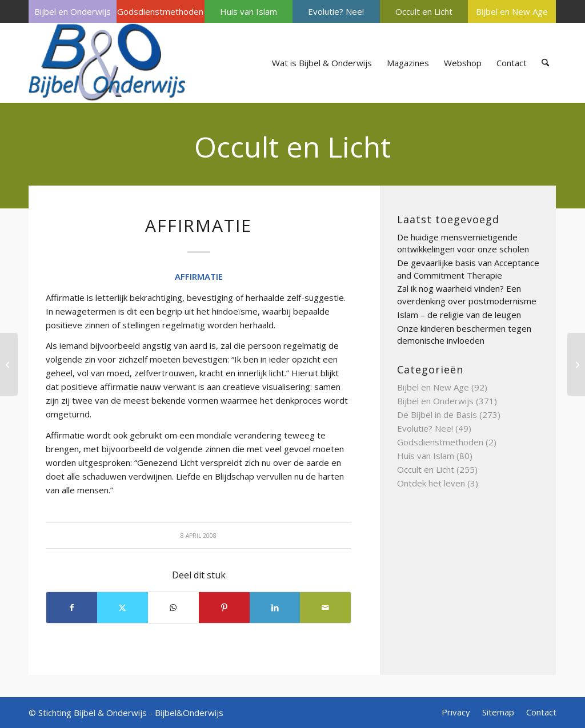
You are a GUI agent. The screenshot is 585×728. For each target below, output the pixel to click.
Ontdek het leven (431, 483)
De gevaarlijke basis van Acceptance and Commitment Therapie (468, 269)
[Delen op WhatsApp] (173, 608)
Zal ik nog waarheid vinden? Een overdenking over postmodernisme (467, 295)
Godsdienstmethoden (160, 11)
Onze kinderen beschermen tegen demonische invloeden (464, 335)
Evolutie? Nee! (336, 11)
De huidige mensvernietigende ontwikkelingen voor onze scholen (463, 243)
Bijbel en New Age (512, 11)
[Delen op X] (123, 608)
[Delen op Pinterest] (224, 608)
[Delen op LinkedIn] (275, 608)
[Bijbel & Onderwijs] (107, 63)
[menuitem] (73, 11)
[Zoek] (545, 63)
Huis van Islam (249, 11)
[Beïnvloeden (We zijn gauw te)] (9, 364)
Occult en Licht (424, 11)
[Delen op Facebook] (72, 608)
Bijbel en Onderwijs (73, 11)
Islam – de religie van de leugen (459, 315)
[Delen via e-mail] (325, 608)
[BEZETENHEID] (576, 364)
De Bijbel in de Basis (437, 415)
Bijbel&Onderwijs (189, 713)
